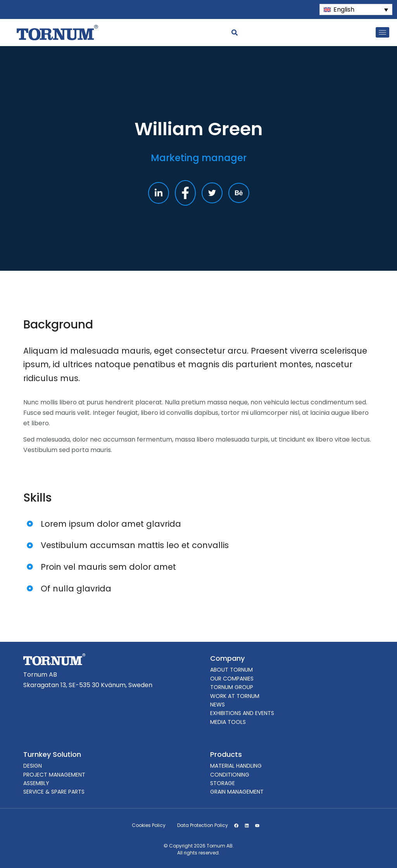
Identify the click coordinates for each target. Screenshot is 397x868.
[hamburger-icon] (382, 32)
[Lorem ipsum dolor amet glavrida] (30, 524)
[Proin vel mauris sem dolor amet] (30, 567)
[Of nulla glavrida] (30, 589)
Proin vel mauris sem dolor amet (108, 567)
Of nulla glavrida (76, 589)
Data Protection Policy (203, 825)
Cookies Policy (149, 825)
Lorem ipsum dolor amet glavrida (111, 524)
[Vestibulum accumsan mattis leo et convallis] (30, 545)
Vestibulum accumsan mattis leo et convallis (135, 545)
